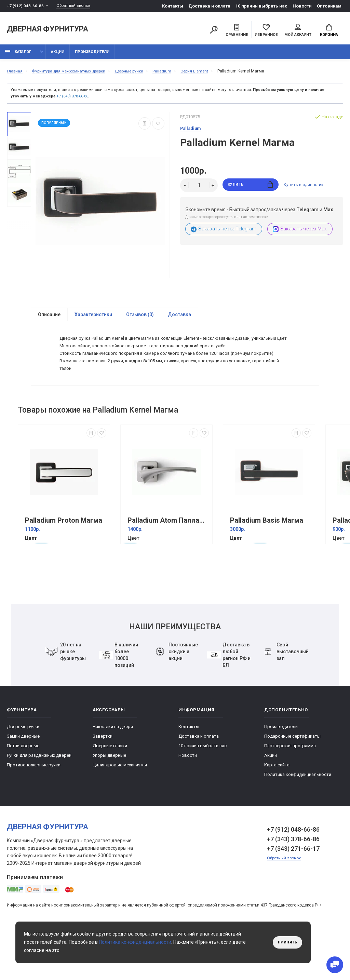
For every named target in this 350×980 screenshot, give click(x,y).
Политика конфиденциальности (298, 820)
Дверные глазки (110, 791)
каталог (18, 56)
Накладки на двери (113, 772)
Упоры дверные (109, 800)
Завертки (103, 781)
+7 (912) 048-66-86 (25, 6)
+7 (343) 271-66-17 (293, 894)
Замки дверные (23, 781)
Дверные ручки (23, 772)
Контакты (173, 6)
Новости (302, 6)
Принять (286, 942)
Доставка (179, 318)
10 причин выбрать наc (261, 6)
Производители (92, 56)
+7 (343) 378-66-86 (72, 100)
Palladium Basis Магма (267, 566)
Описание (49, 318)
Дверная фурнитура (48, 30)
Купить (250, 189)
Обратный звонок (77, 6)
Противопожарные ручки (34, 810)
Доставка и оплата (209, 6)
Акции (58, 56)
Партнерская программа (290, 791)
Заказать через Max (300, 233)
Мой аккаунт (298, 31)
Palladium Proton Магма (64, 566)
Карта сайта (277, 810)
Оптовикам (329, 6)
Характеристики (93, 318)
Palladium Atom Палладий (168, 566)
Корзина (329, 31)
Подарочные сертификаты (292, 781)
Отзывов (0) (140, 318)
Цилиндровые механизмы (120, 810)
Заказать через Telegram (224, 233)
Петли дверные (23, 791)
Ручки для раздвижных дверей (39, 800)
